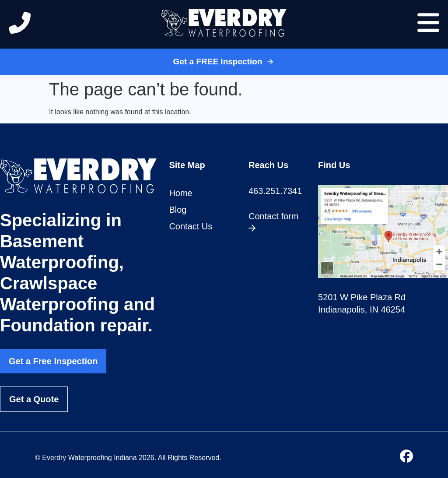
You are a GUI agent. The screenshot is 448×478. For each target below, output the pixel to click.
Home (180, 193)
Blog (178, 210)
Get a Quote (34, 399)
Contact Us (191, 226)
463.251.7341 (275, 191)
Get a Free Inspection (53, 361)
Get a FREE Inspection (224, 62)
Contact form (273, 221)
